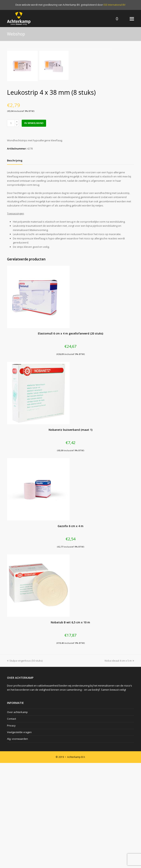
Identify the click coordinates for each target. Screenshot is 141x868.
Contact (12, 824)
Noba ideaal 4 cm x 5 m (119, 766)
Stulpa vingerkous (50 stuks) (25, 766)
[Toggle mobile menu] (132, 19)
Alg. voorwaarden (17, 844)
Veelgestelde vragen (19, 837)
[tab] (15, 265)
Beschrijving (15, 265)
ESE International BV (114, 5)
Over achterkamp (17, 817)
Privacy (11, 831)
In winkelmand (34, 228)
